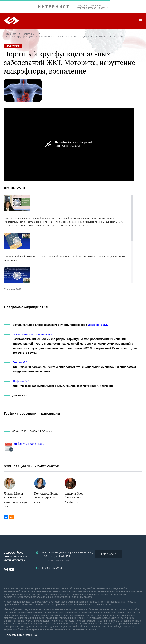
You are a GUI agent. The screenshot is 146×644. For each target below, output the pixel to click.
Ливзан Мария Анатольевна (13, 495)
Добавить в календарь (24, 444)
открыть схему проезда (55, 560)
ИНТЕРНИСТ (55, 7)
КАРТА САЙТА (109, 554)
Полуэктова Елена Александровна (46, 495)
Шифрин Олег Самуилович (74, 495)
